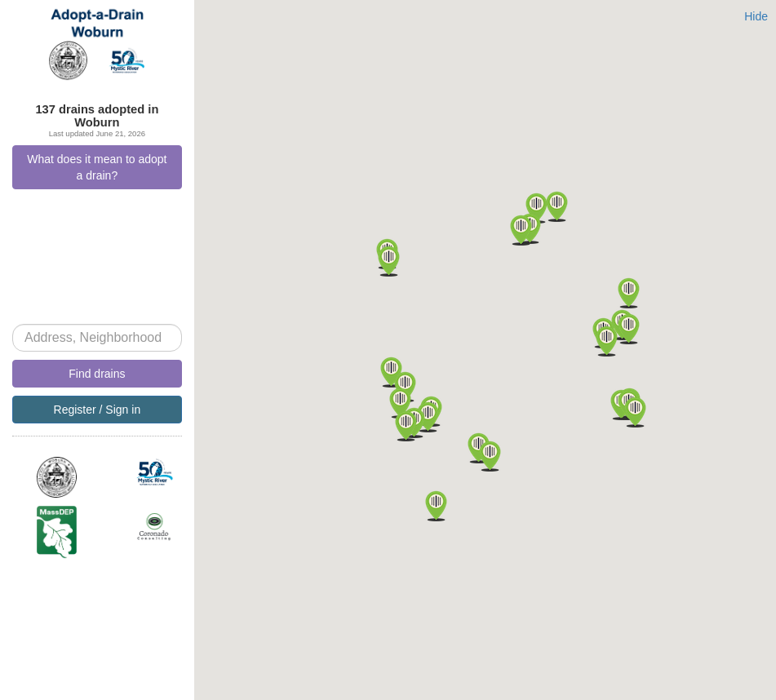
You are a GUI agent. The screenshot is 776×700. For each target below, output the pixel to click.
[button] (428, 417)
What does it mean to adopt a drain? (97, 167)
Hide (756, 16)
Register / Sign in (98, 410)
